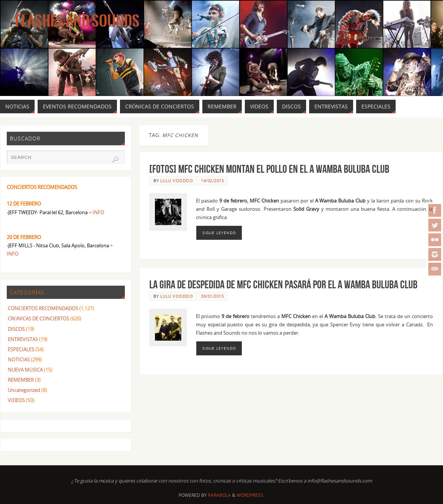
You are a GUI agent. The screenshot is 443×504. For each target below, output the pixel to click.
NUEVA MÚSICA (25, 370)
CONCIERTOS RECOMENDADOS (43, 308)
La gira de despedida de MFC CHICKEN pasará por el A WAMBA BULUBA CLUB (283, 284)
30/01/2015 (212, 296)
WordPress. (250, 495)
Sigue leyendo (219, 233)
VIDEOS (16, 400)
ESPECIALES (21, 349)
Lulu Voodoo (177, 180)
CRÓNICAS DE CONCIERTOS (39, 318)
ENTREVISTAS (23, 339)
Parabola (219, 495)
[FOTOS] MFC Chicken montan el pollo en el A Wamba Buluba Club (269, 169)
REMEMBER (21, 380)
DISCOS (16, 329)
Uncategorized (24, 390)
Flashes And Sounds (77, 21)
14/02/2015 (212, 180)
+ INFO (96, 212)
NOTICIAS (19, 359)
